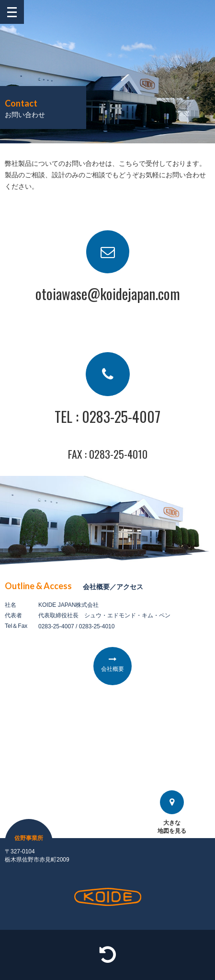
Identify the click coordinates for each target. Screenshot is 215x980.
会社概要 (113, 669)
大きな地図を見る (172, 812)
